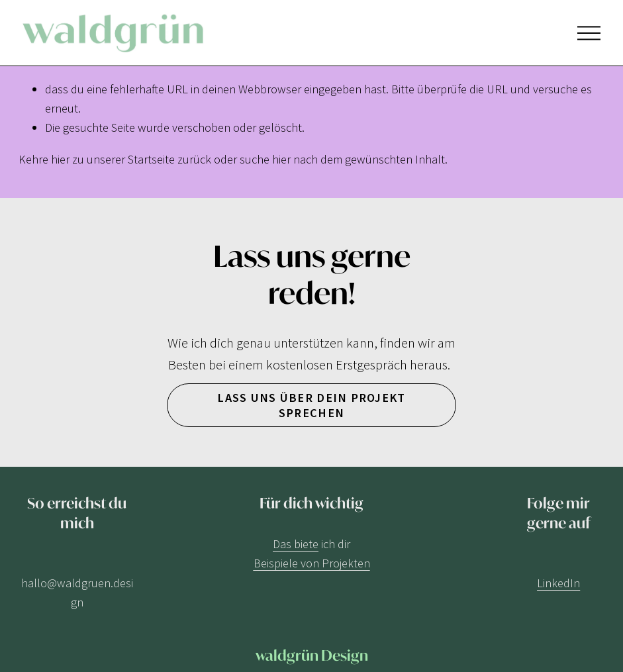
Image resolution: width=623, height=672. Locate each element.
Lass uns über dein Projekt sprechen (311, 405)
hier (60, 159)
